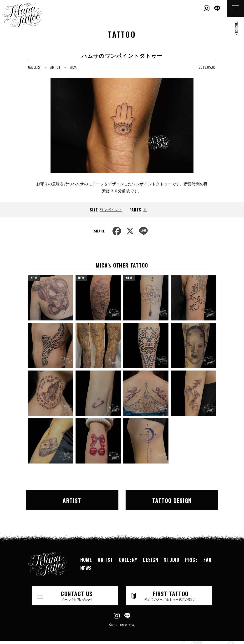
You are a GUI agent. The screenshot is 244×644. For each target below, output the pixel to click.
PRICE (191, 560)
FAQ (208, 560)
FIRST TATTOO (171, 595)
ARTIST (55, 67)
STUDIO (172, 560)
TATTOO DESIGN (172, 500)
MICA (73, 67)
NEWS (86, 568)
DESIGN (151, 560)
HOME (86, 560)
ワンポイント (111, 209)
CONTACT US (77, 595)
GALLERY (34, 67)
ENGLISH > (236, 28)
